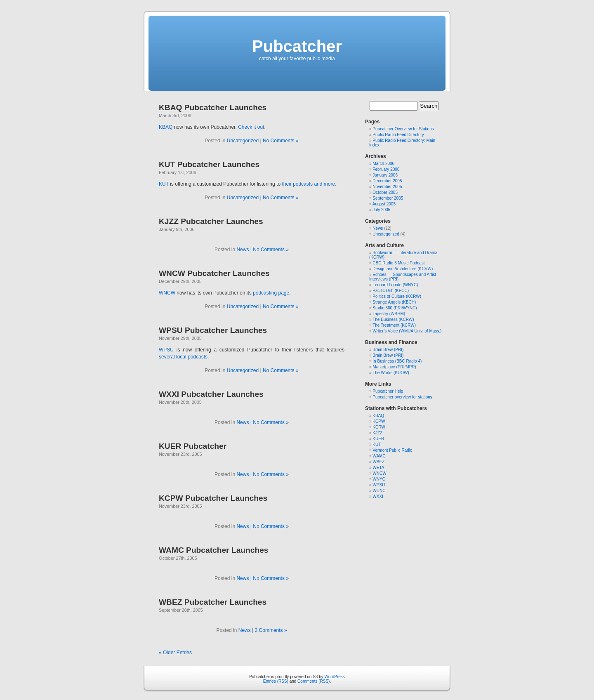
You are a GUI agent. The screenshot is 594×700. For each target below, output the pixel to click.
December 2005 (387, 181)
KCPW (379, 421)
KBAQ (166, 127)
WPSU (166, 350)
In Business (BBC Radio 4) (397, 361)
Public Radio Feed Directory (398, 135)
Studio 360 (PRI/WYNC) (395, 308)
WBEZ (378, 462)
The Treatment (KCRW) (394, 325)
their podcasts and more (308, 184)
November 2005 (387, 187)
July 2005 (381, 210)
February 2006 (386, 169)
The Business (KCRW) (393, 319)
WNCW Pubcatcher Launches (214, 273)
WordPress (335, 677)
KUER (378, 439)
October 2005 (385, 192)
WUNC (379, 491)
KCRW (379, 427)
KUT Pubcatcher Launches (209, 164)
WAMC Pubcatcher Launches (213, 550)
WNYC (379, 479)
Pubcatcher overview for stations (402, 397)
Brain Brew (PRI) (388, 350)
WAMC (379, 456)
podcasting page (271, 293)
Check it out (251, 127)
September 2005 (388, 198)
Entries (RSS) (276, 681)
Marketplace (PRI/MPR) (394, 367)
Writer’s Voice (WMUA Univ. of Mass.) (407, 331)
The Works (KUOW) (391, 373)
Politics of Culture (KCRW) (397, 296)
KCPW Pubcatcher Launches (213, 498)
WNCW (167, 293)
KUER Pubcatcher (193, 446)
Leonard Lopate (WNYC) (395, 285)
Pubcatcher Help (388, 391)
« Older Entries (175, 653)
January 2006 (385, 175)
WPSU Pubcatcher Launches (213, 330)
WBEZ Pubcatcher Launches (213, 602)
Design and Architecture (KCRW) (403, 269)
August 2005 (384, 204)
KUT (164, 184)
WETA (378, 468)
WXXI (378, 496)
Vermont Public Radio (392, 450)
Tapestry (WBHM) (389, 314)
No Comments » (281, 141)
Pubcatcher (297, 46)
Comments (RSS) (313, 681)
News (243, 250)
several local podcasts (183, 357)
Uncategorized (243, 141)
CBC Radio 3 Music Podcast (398, 263)
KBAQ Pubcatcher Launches (213, 107)
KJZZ (377, 433)
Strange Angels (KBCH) (394, 302)
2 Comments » (271, 630)
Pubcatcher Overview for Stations (403, 129)
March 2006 (383, 164)
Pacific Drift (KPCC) (391, 291)
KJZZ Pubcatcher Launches (211, 221)
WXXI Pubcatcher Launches (211, 394)
